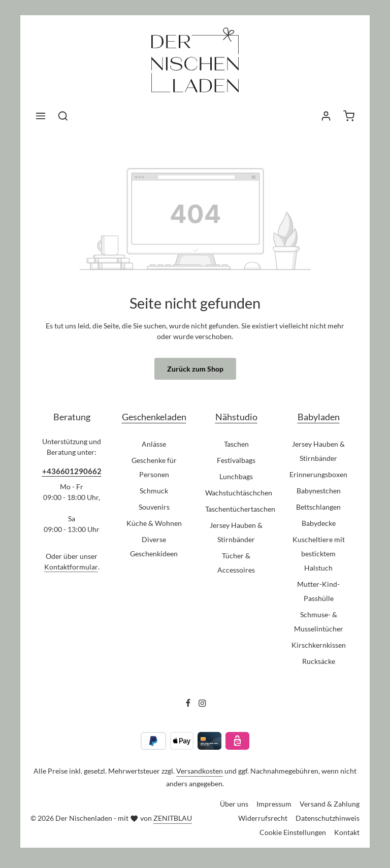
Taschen (236, 444)
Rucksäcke (319, 661)
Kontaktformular (71, 567)
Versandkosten (200, 771)
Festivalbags (236, 460)
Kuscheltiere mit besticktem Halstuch (319, 554)
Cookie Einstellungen (293, 832)
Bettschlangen (318, 507)
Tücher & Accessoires (236, 563)
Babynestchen (319, 491)
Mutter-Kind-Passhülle (318, 591)
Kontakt (347, 832)
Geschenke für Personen (154, 467)
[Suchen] (63, 116)
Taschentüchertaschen (240, 509)
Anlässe (154, 444)
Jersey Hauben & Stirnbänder (236, 532)
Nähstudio (236, 417)
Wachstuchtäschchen (239, 493)
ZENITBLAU (173, 818)
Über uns (234, 804)
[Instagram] (202, 704)
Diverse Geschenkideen (154, 546)
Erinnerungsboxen (318, 474)
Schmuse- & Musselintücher (319, 622)
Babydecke (319, 523)
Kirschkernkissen (319, 645)
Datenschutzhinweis (328, 818)
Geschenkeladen (154, 417)
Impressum (274, 804)
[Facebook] (189, 704)
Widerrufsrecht (263, 818)
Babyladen (319, 417)
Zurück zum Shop (195, 369)
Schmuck (154, 491)
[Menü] (41, 116)
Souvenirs (154, 507)
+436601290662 (72, 471)
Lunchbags (236, 476)
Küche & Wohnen (154, 523)
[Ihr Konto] (326, 116)
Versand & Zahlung (330, 804)
